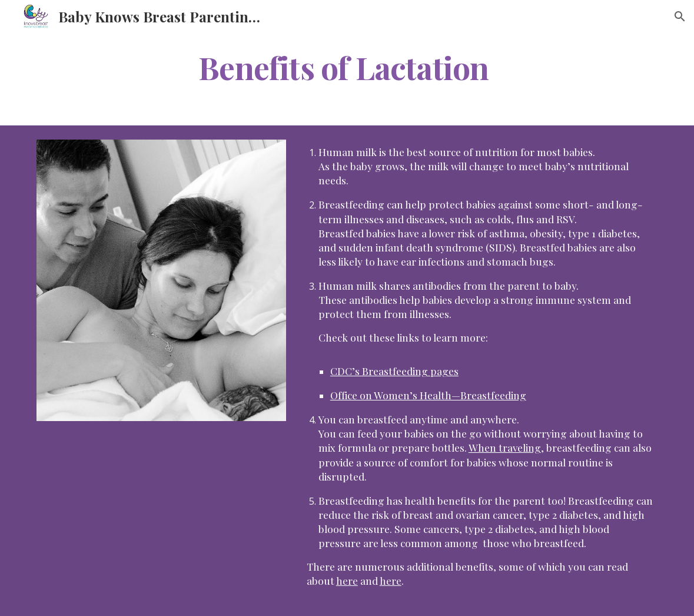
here (347, 580)
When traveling (505, 447)
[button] (680, 16)
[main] (347, 67)
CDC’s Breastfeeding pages (394, 371)
